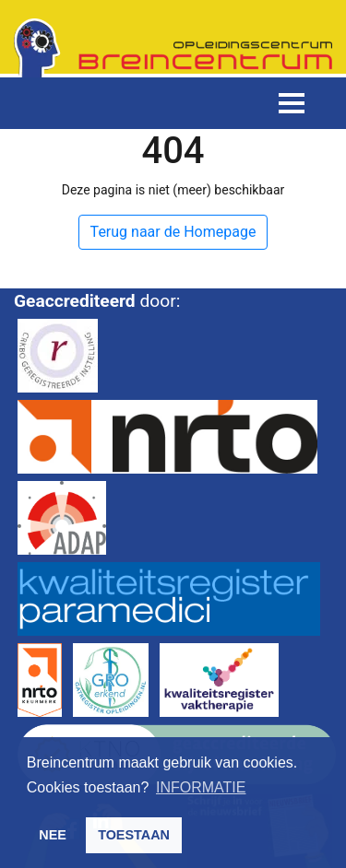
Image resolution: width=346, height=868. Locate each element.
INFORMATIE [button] (201, 787)
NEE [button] (53, 835)
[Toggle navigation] (292, 103)
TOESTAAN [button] (134, 835)
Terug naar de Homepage (173, 232)
